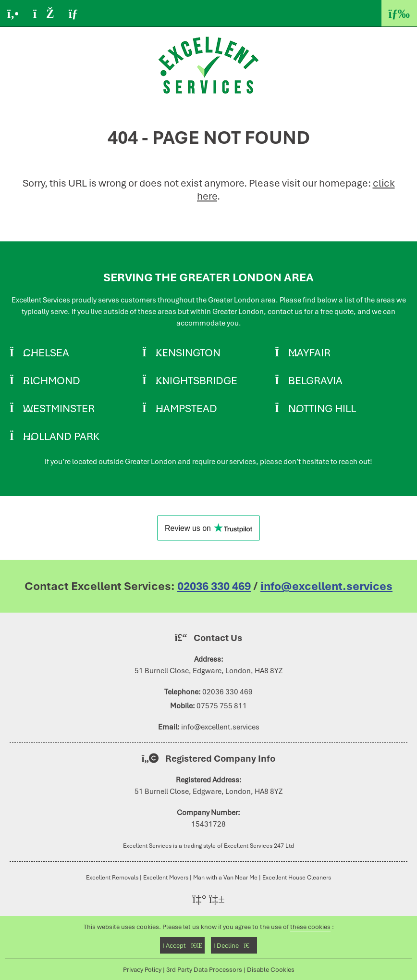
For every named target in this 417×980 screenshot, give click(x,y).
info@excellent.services (326, 586)
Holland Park (61, 436)
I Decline (234, 945)
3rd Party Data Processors (204, 969)
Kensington (188, 352)
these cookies (310, 927)
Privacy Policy (142, 969)
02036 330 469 (214, 586)
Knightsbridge (196, 380)
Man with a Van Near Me (225, 877)
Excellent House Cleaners (297, 877)
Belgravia (315, 380)
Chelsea (46, 352)
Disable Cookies (271, 969)
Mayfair (309, 352)
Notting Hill (322, 408)
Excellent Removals (112, 877)
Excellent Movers (166, 877)
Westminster (59, 408)
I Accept (182, 945)
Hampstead (186, 408)
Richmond (52, 380)
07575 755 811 (222, 706)
